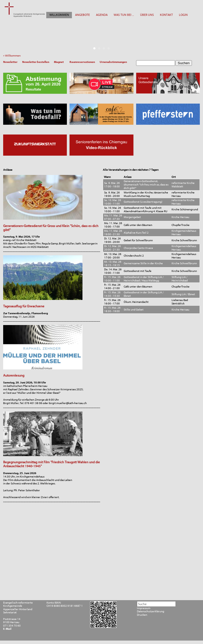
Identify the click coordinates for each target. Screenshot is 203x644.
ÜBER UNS (147, 15)
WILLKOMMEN (59, 15)
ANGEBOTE (82, 15)
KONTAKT (166, 15)
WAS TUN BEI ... (124, 15)
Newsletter (10, 62)
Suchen (184, 63)
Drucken (142, 615)
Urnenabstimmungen (113, 62)
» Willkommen (13, 56)
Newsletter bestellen (36, 62)
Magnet (59, 62)
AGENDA (102, 15)
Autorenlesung (14, 375)
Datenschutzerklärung (151, 611)
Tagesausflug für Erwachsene (24, 306)
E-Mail (7, 629)
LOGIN (183, 15)
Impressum (144, 608)
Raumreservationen (82, 62)
